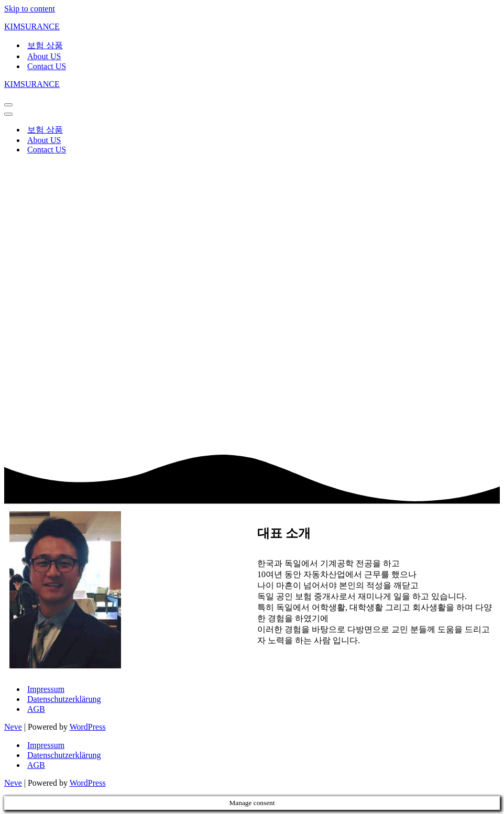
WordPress (88, 727)
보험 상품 (45, 45)
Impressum (46, 689)
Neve (13, 727)
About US (44, 56)
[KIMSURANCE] (252, 27)
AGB (36, 709)
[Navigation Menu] (8, 105)
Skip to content (30, 9)
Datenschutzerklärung (64, 699)
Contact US (47, 66)
